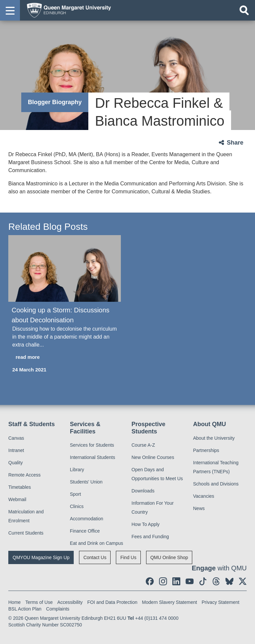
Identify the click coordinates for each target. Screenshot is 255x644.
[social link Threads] (216, 581)
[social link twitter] (243, 581)
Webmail (17, 499)
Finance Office (85, 531)
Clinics (77, 506)
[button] (10, 10)
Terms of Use (39, 602)
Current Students (26, 533)
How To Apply (146, 524)
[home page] (67, 10)
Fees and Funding (150, 537)
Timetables (20, 487)
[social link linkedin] (176, 581)
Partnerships (206, 450)
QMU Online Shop (169, 557)
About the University (214, 438)
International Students (93, 457)
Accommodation (87, 519)
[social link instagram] (163, 581)
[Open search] (244, 10)
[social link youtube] (190, 581)
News (199, 508)
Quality (16, 463)
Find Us (128, 557)
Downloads (143, 491)
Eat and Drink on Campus (97, 543)
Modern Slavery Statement (170, 602)
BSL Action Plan (25, 609)
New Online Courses (153, 457)
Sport (76, 494)
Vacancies (204, 496)
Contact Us (95, 557)
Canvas (16, 438)
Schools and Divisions (216, 484)
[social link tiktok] (203, 581)
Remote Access (24, 475)
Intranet (16, 450)
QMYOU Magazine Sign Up (41, 557)
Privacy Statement (220, 602)
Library (77, 470)
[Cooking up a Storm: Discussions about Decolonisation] (65, 268)
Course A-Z (143, 445)
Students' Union (86, 482)
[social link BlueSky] (229, 581)
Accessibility (70, 602)
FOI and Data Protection (112, 602)
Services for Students (92, 445)
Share (235, 143)
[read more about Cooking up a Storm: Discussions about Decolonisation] (65, 357)
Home (14, 602)
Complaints (58, 609)
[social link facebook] (150, 581)
